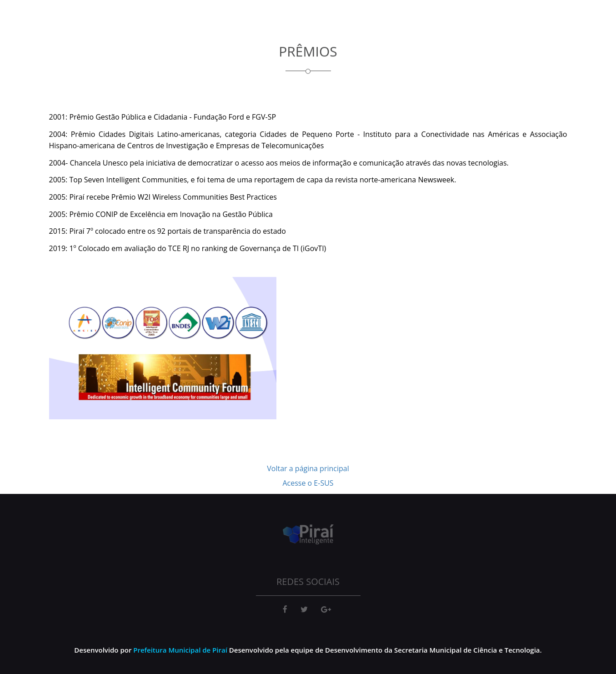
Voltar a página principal (308, 468)
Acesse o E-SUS (308, 483)
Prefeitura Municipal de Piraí (180, 650)
